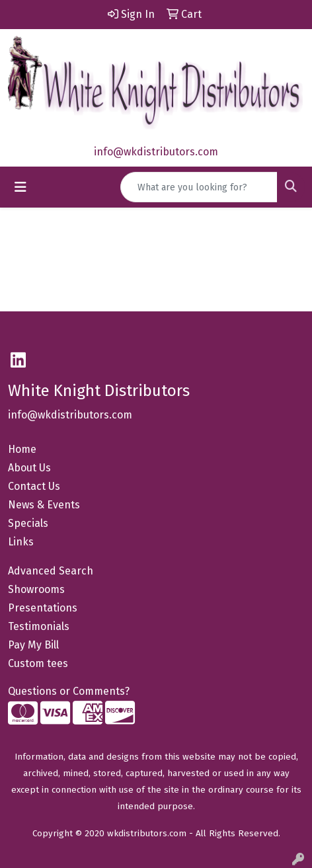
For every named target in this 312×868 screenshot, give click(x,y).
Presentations (43, 608)
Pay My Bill (33, 645)
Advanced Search (51, 571)
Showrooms (36, 589)
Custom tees (38, 663)
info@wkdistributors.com (156, 152)
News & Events (44, 505)
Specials (28, 523)
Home (22, 449)
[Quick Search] (199, 187)
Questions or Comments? (69, 691)
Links (21, 542)
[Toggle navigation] (20, 187)
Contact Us (34, 486)
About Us (29, 468)
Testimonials (39, 626)
